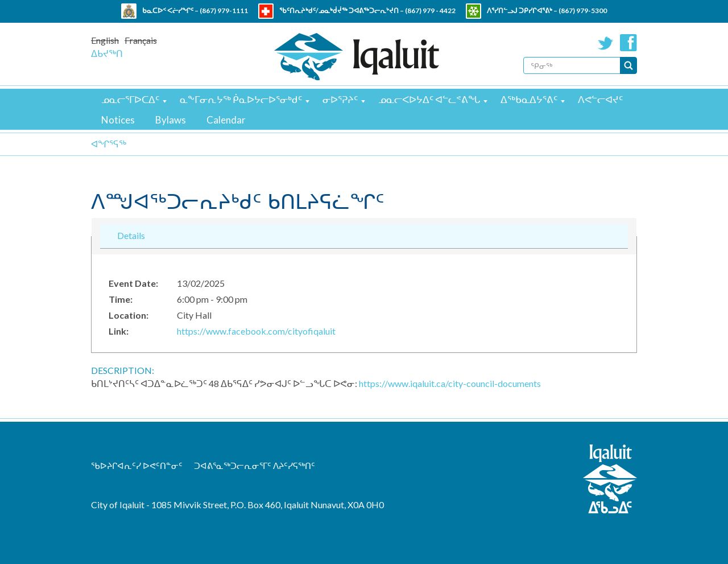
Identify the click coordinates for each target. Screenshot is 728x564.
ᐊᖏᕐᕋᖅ (109, 144)
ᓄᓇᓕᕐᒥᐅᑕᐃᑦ (130, 99)
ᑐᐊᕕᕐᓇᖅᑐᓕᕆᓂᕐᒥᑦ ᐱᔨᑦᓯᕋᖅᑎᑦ (255, 466)
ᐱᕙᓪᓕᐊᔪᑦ (600, 99)
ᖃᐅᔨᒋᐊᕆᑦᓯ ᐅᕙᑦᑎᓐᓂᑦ (137, 466)
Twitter (606, 43)
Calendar (226, 120)
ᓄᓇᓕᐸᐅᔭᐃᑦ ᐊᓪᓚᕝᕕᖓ (429, 99)
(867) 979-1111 (224, 11)
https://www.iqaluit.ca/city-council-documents (450, 383)
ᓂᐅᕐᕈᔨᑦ (340, 99)
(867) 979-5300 (583, 11)
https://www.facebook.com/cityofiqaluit (256, 331)
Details (131, 235)
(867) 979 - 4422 (430, 11)
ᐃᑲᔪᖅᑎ (107, 53)
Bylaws (171, 120)
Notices (118, 120)
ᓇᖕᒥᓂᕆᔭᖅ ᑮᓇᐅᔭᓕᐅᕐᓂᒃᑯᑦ (241, 99)
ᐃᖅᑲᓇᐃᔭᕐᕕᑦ (529, 99)
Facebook (628, 43)
